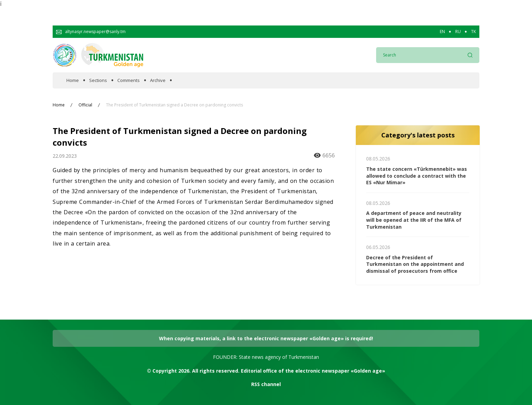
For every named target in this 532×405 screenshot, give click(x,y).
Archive (158, 80)
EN (442, 32)
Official (85, 105)
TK (474, 32)
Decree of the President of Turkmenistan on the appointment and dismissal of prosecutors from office (415, 264)
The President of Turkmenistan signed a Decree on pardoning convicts (174, 105)
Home (73, 80)
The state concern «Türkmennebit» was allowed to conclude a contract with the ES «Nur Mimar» (417, 176)
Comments (129, 80)
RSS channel (266, 384)
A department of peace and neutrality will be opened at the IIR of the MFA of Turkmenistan (414, 220)
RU (458, 32)
